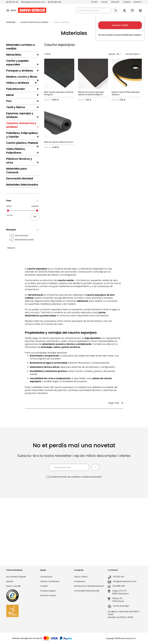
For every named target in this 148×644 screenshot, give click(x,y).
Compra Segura (48, 594)
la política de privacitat (92, 548)
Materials (115, 2)
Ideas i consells (13, 590)
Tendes (94, 2)
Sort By (129, 54)
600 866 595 (55, 2)
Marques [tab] (11, 301)
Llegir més (114, 474)
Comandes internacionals (87, 594)
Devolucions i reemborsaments (89, 590)
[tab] (22, 55)
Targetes (127, 2)
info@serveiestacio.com (33, 2)
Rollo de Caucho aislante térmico (59, 142)
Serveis (104, 2)
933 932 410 (13, 2)
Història (10, 585)
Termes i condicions (50, 585)
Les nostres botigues (16, 580)
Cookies (44, 590)
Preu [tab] (9, 272)
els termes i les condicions (69, 548)
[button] (138, 2)
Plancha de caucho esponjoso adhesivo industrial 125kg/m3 (91, 93)
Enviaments (80, 585)
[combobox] (93, 10)
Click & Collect (81, 580)
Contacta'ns (46, 580)
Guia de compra (48, 599)
